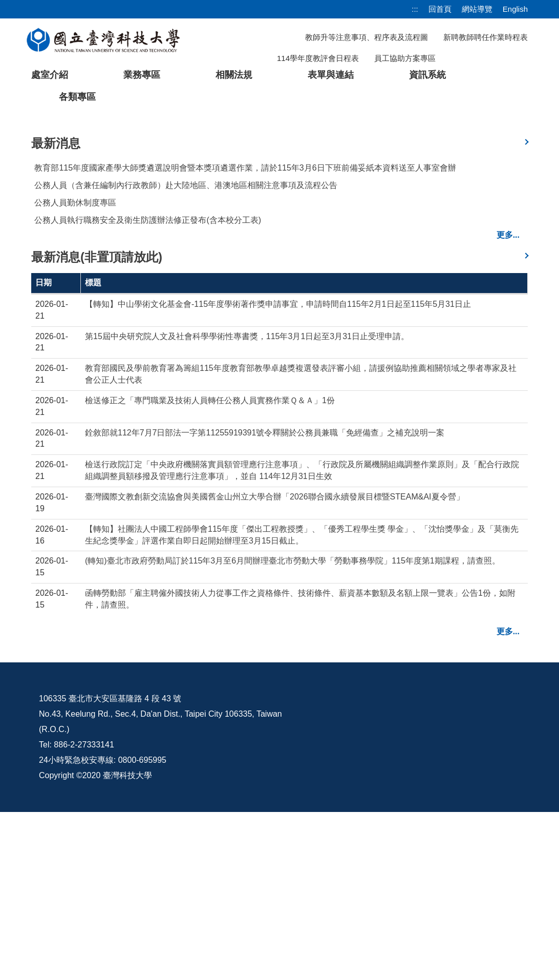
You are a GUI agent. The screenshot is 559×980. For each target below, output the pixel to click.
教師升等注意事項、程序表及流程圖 (367, 37)
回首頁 (440, 9)
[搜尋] (475, 58)
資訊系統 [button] (427, 75)
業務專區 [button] (142, 75)
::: (415, 9)
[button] (24, 197)
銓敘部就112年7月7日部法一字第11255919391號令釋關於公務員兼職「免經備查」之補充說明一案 (265, 601)
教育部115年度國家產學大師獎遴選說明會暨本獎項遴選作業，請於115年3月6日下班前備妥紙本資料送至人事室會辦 (245, 336)
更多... (508, 403)
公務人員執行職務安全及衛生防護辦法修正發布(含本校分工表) (148, 388)
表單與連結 (331, 75)
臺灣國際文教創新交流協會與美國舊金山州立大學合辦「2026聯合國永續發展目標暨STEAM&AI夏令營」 (275, 665)
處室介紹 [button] (50, 75)
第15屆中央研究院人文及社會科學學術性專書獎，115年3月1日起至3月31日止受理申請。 (247, 504)
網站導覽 (477, 9)
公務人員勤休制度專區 (75, 371)
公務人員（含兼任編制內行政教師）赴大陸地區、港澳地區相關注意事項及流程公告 (186, 353)
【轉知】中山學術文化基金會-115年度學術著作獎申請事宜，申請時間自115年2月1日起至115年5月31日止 (278, 472)
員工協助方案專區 (405, 58)
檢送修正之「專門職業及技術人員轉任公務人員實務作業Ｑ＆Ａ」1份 (210, 568)
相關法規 (234, 75)
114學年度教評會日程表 (318, 58)
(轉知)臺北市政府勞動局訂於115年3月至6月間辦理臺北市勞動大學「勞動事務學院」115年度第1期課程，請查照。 (293, 729)
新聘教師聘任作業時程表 (486, 37)
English (515, 9)
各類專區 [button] (77, 97)
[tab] (434, 275)
